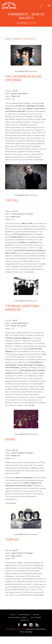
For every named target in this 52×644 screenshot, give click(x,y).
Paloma (9, 629)
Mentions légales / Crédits (18, 617)
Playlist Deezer (36, 617)
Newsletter (25, 620)
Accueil (13, 615)
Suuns (10, 439)
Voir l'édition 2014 (22, 71)
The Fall (12, 200)
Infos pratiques (24, 615)
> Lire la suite (38, 160)
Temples (12, 540)
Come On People (20, 629)
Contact (36, 615)
